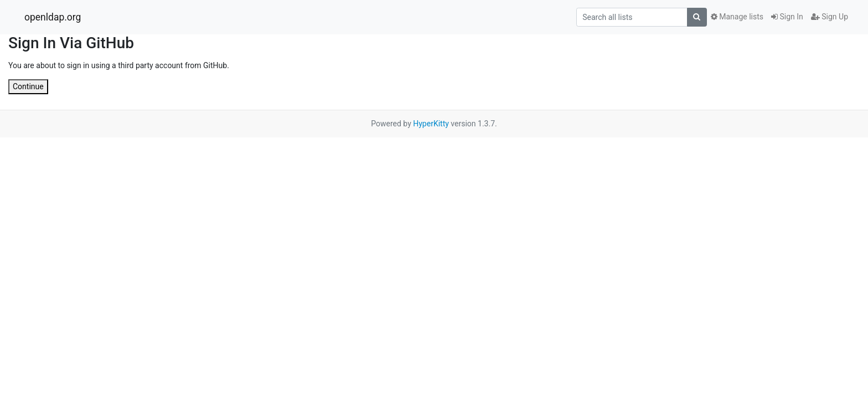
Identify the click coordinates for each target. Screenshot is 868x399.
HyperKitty (431, 124)
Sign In (787, 17)
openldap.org (53, 17)
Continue (28, 86)
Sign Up (830, 17)
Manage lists (737, 17)
